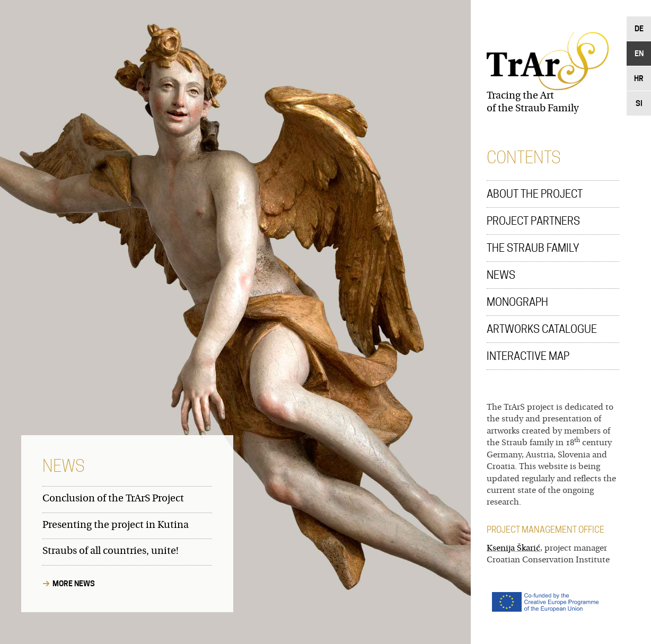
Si (639, 103)
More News (74, 583)
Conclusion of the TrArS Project (113, 499)
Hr (639, 78)
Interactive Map (528, 356)
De (639, 28)
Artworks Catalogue (542, 329)
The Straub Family (533, 248)
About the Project (535, 194)
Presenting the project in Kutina (116, 526)
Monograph (517, 302)
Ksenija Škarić (513, 549)
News (501, 275)
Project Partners (533, 221)
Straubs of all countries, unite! (111, 552)
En (639, 53)
